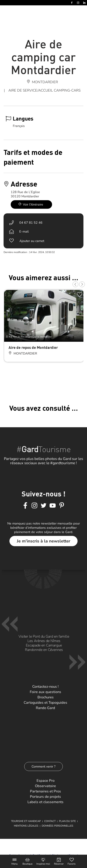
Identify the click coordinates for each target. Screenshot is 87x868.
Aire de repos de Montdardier (33, 347)
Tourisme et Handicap (26, 821)
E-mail (24, 231)
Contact (50, 821)
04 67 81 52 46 (31, 223)
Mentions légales (26, 826)
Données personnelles (57, 826)
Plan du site (67, 821)
